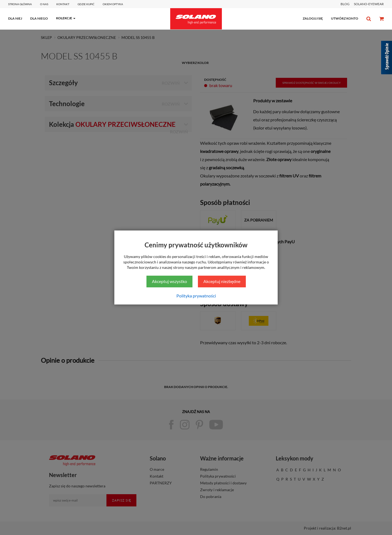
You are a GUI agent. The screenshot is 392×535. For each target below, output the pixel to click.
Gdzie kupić (86, 4)
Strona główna (20, 4)
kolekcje (64, 18)
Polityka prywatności (196, 296)
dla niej (15, 18)
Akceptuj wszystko (169, 281)
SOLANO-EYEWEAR (369, 4)
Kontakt (63, 4)
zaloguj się (313, 18)
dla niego (39, 18)
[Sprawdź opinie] (387, 59)
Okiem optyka (113, 4)
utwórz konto (345, 18)
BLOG (345, 4)
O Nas (44, 4)
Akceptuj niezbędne (222, 281)
